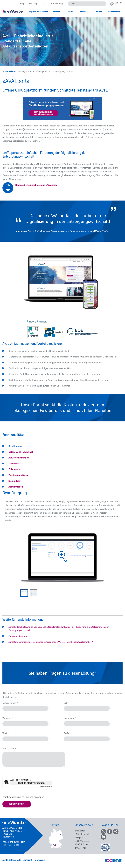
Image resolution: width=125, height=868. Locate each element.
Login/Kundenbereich (39, 12)
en (121, 3)
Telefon (6, 733)
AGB (5, 860)
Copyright (27, 860)
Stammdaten (15, 481)
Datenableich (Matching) (21, 452)
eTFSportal (80, 837)
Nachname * (70, 718)
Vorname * (7, 718)
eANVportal (80, 830)
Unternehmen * (10, 703)
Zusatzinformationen (18, 475)
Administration (16, 487)
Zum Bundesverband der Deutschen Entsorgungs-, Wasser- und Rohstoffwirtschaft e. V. (51, 642)
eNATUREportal (82, 834)
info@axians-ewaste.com (14, 842)
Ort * (66, 703)
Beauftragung (15, 446)
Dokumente (14, 469)
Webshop (33, 3)
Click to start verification (31, 783)
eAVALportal (80, 848)
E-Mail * (68, 733)
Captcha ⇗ (46, 787)
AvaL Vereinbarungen (19, 457)
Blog (22, 3)
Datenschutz (15, 860)
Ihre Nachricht (10, 748)
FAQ (44, 3)
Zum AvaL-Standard (18, 636)
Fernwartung (57, 3)
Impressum (39, 860)
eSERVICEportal (82, 841)
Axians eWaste (9, 71)
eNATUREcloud (82, 844)
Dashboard (14, 463)
